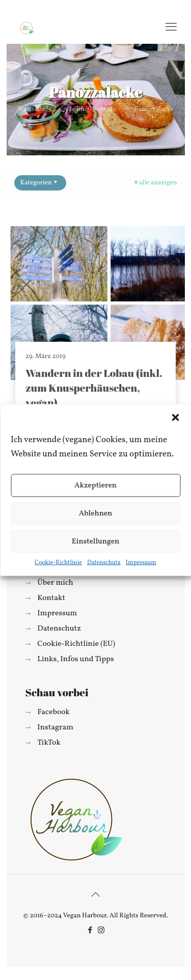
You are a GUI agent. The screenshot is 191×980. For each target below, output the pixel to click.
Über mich (55, 583)
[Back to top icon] (96, 895)
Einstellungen (96, 541)
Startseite (31, 110)
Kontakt (51, 598)
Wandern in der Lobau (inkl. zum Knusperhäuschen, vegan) (94, 388)
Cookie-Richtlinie (58, 563)
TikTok (49, 743)
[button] (175, 418)
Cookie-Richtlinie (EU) (76, 644)
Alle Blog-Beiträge (90, 110)
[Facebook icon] (90, 931)
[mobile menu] (171, 28)
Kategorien (40, 183)
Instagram (55, 727)
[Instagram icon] (101, 931)
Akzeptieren (95, 485)
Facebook (53, 712)
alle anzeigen (155, 183)
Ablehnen (96, 513)
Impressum (141, 563)
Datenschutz (104, 563)
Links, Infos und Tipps (75, 659)
